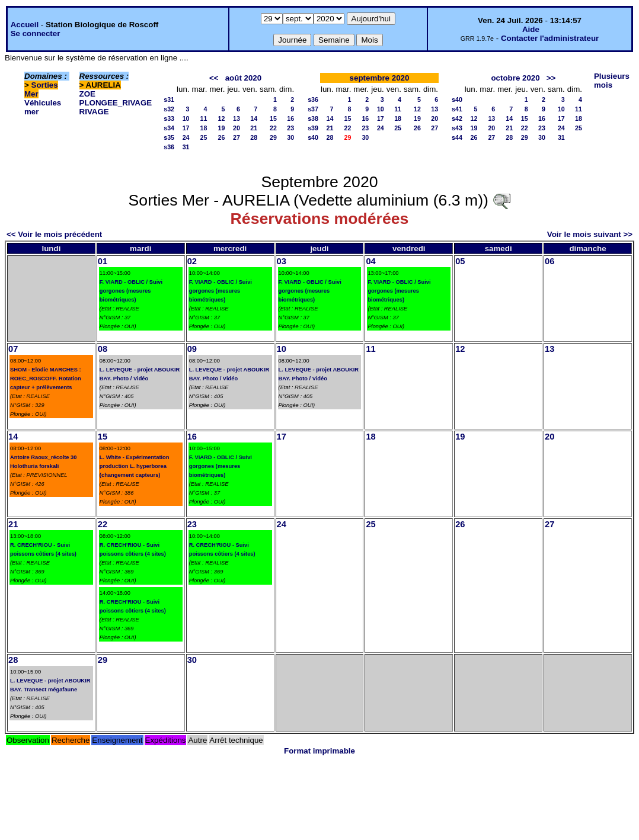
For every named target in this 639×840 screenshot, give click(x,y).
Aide (531, 29)
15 (273, 118)
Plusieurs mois (612, 81)
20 (237, 128)
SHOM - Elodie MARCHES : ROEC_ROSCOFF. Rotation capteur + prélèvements (46, 379)
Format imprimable (319, 751)
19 (222, 128)
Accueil (25, 25)
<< (214, 78)
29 (273, 137)
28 (254, 137)
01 (103, 261)
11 (204, 118)
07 (13, 349)
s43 (457, 128)
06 (549, 261)
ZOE (87, 94)
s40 (313, 137)
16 (290, 118)
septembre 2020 (380, 78)
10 (186, 118)
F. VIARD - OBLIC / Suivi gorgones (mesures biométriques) (131, 291)
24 (186, 137)
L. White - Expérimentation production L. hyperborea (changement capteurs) (135, 466)
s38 (313, 118)
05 (460, 261)
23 (290, 128)
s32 (169, 109)
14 (254, 118)
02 (192, 261)
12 (222, 118)
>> (551, 78)
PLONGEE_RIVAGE (116, 103)
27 (237, 137)
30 (290, 137)
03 (282, 261)
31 (186, 147)
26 (222, 137)
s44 (457, 137)
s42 (457, 118)
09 (192, 349)
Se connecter (36, 33)
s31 (169, 100)
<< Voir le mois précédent (54, 234)
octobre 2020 (515, 78)
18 (204, 128)
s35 (169, 137)
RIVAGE (94, 112)
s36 (169, 147)
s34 (169, 128)
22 (273, 128)
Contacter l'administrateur (550, 38)
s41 (457, 109)
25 (204, 137)
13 (237, 118)
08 (103, 349)
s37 (313, 109)
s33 (169, 118)
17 (186, 128)
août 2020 (244, 78)
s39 (313, 128)
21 (254, 128)
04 (370, 261)
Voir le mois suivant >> (590, 234)
